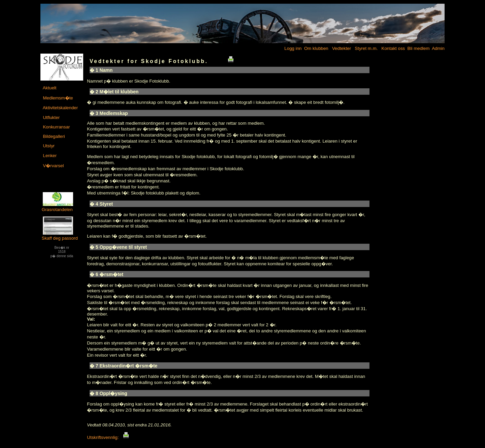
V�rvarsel (53, 166)
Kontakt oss (393, 48)
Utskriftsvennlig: (108, 437)
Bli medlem (418, 48)
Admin (438, 48)
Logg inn (293, 48)
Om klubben (316, 48)
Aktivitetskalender (60, 108)
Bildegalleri (53, 136)
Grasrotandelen (58, 207)
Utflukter (51, 117)
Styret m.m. (366, 48)
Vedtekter (341, 48)
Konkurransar (56, 127)
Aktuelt (49, 88)
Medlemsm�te (57, 98)
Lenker (49, 156)
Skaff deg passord (60, 236)
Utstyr (48, 146)
